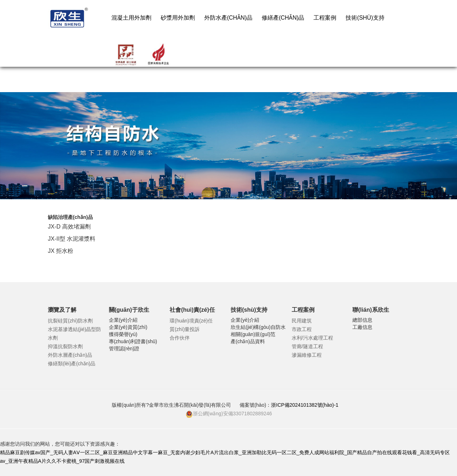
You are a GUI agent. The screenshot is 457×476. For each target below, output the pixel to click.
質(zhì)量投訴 (185, 329)
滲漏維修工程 (307, 355)
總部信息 (362, 320)
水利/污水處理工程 (312, 338)
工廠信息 (362, 327)
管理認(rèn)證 (124, 349)
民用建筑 (302, 321)
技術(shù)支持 (365, 18)
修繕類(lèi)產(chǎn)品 (72, 364)
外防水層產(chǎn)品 (70, 355)
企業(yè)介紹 (123, 320)
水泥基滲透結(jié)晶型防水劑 (74, 334)
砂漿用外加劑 (178, 18)
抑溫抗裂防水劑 (65, 346)
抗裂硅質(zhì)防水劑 (70, 321)
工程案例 (325, 18)
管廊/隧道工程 (307, 346)
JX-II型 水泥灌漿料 (72, 239)
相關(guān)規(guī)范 (253, 334)
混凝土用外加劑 (131, 18)
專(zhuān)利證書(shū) (133, 341)
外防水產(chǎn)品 (228, 18)
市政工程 (302, 329)
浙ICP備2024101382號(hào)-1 (305, 405)
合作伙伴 (180, 338)
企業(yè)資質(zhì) (128, 327)
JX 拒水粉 (61, 251)
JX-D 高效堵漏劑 (69, 227)
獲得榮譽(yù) (123, 334)
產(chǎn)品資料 (248, 341)
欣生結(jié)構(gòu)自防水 (258, 327)
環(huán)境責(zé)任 (191, 321)
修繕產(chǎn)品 (283, 18)
